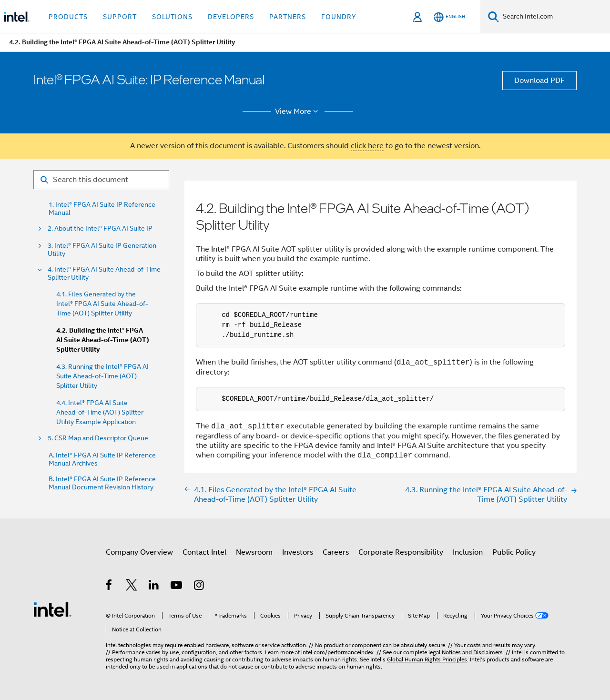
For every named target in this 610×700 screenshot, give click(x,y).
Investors (298, 552)
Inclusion (468, 552)
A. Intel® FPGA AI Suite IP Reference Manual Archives (102, 459)
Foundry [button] (339, 17)
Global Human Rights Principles (427, 659)
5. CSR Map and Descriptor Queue (98, 438)
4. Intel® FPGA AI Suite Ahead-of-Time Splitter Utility (104, 274)
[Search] (493, 16)
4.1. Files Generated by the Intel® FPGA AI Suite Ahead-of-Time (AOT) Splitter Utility (102, 304)
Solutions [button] (172, 17)
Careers (336, 552)
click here (367, 146)
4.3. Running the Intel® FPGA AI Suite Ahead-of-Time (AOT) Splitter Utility (102, 376)
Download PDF (539, 81)
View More (298, 112)
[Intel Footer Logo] (52, 609)
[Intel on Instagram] (199, 587)
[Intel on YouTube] (177, 587)
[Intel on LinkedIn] (154, 587)
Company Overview (139, 552)
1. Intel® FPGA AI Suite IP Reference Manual (102, 209)
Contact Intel (204, 552)
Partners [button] (288, 17)
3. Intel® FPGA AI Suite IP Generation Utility (102, 250)
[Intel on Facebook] (109, 587)
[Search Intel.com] (554, 17)
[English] (449, 17)
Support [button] (120, 17)
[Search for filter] (101, 180)
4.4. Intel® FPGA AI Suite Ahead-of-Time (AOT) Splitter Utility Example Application (100, 412)
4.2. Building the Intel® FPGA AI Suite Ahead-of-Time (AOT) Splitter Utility (103, 340)
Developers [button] (231, 17)
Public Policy (514, 552)
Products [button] (68, 17)
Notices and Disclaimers (472, 652)
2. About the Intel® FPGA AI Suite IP (100, 228)
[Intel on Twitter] (132, 587)
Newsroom (254, 552)
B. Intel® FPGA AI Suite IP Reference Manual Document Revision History (102, 483)
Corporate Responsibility (401, 552)
